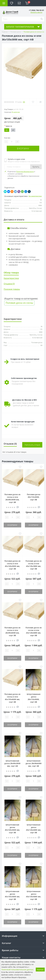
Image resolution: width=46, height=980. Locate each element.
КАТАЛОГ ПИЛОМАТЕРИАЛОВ (20, 27)
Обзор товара (11, 273)
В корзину (23, 148)
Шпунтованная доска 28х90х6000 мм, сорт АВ (34, 763)
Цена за (8, 126)
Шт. (7, 130)
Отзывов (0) (9, 284)
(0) (24, 102)
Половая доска (16, 32)
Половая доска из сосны (19, 303)
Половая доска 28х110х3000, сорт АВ (34, 497)
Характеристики (11, 278)
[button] (36, 10)
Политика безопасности (25, 172)
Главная (5, 32)
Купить (36, 167)
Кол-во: (7, 138)
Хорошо (40, 970)
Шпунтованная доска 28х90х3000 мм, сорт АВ (12, 763)
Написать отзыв (32, 445)
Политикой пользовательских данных (17, 970)
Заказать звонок (36, 12)
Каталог (7, 943)
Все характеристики (35, 196)
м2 (13, 130)
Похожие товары (12, 289)
